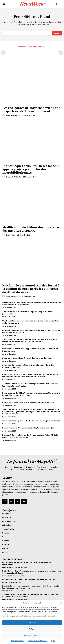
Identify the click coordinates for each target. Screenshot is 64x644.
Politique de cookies (18, 641)
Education (6, 591)
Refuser (32, 629)
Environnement (8, 567)
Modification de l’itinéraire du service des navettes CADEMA (31, 229)
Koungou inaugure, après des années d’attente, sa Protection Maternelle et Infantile (31, 331)
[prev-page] (3, 53)
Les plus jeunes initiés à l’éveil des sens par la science (28, 358)
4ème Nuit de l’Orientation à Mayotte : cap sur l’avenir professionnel (28, 313)
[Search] (57, 33)
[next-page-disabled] (61, 53)
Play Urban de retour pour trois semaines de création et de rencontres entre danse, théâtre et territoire (30, 375)
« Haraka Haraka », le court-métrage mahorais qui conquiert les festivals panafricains (30, 385)
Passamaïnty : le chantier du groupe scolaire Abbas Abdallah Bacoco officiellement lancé (31, 436)
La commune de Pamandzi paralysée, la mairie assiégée (28, 428)
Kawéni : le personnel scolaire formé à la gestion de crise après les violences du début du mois (31, 289)
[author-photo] (4, 115)
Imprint (53, 641)
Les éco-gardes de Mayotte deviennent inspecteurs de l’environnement (31, 109)
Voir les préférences (32, 636)
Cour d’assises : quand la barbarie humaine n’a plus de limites (31, 421)
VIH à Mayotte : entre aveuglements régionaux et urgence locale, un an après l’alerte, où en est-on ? (30, 341)
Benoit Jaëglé (11, 235)
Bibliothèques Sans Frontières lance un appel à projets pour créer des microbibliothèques (32, 169)
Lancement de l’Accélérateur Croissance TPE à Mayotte (28, 402)
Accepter (32, 623)
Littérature (7, 576)
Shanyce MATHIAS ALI (14, 115)
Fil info (5, 582)
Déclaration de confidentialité (38, 641)
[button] (60, 603)
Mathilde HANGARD (13, 296)
